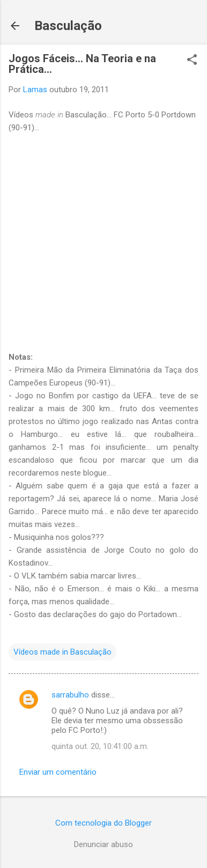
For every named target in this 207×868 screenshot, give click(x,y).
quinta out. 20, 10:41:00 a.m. (100, 746)
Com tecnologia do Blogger (103, 823)
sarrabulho (70, 695)
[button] (192, 61)
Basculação (68, 26)
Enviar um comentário (58, 772)
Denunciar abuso (103, 844)
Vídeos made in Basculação (62, 652)
